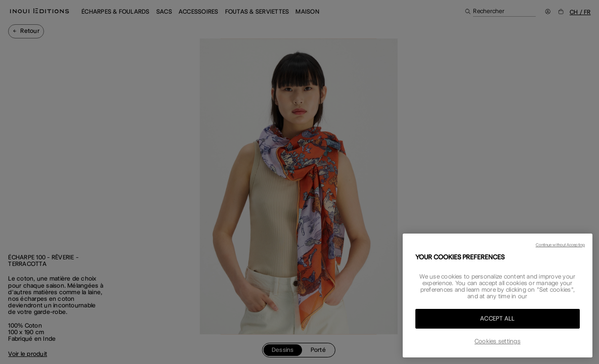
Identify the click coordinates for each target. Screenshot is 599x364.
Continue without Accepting (560, 245)
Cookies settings (498, 341)
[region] (498, 295)
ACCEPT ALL (497, 318)
